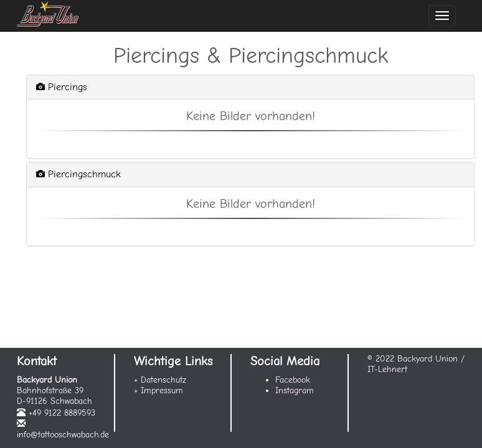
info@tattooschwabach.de (63, 435)
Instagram (295, 390)
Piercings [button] (62, 87)
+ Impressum (158, 390)
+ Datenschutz (160, 380)
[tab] (250, 87)
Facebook (293, 380)
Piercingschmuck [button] (78, 174)
